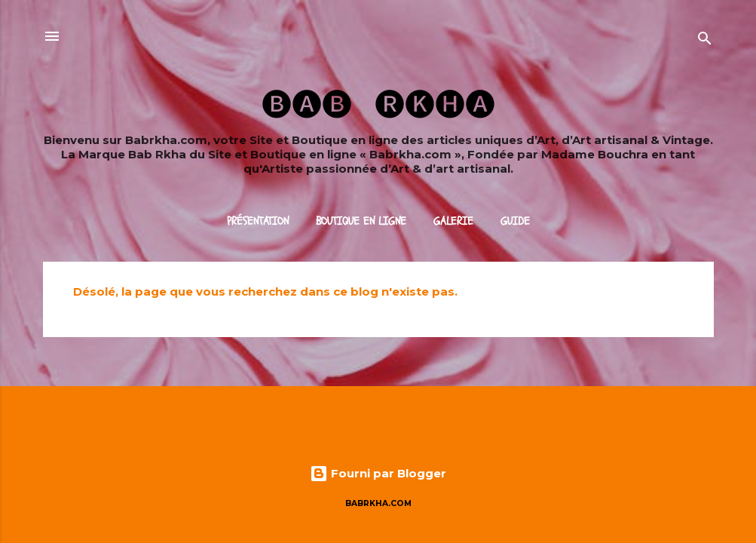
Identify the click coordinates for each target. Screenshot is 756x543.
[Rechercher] (705, 41)
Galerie (453, 221)
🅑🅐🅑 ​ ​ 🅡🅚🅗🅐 (378, 103)
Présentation (258, 221)
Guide (515, 221)
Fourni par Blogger (378, 473)
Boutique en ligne (361, 221)
